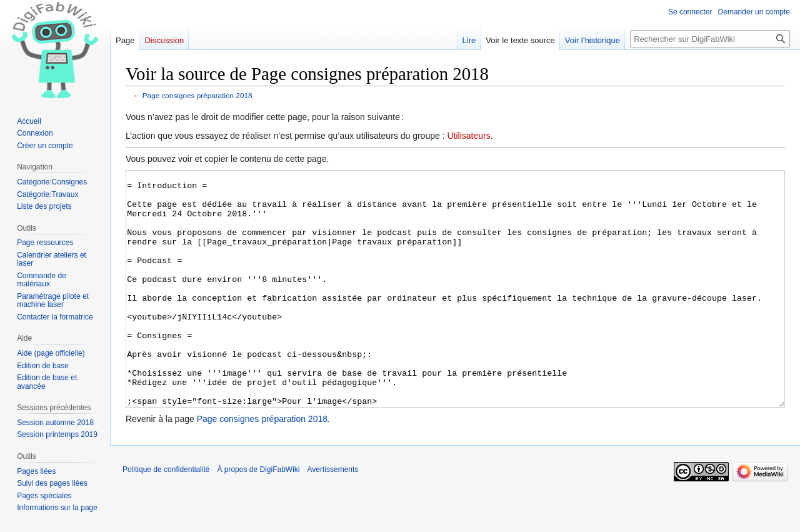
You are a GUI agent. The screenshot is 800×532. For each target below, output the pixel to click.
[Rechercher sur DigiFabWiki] (710, 39)
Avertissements (333, 516)
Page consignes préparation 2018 (197, 95)
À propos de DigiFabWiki (258, 516)
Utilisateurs (468, 136)
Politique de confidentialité (166, 516)
